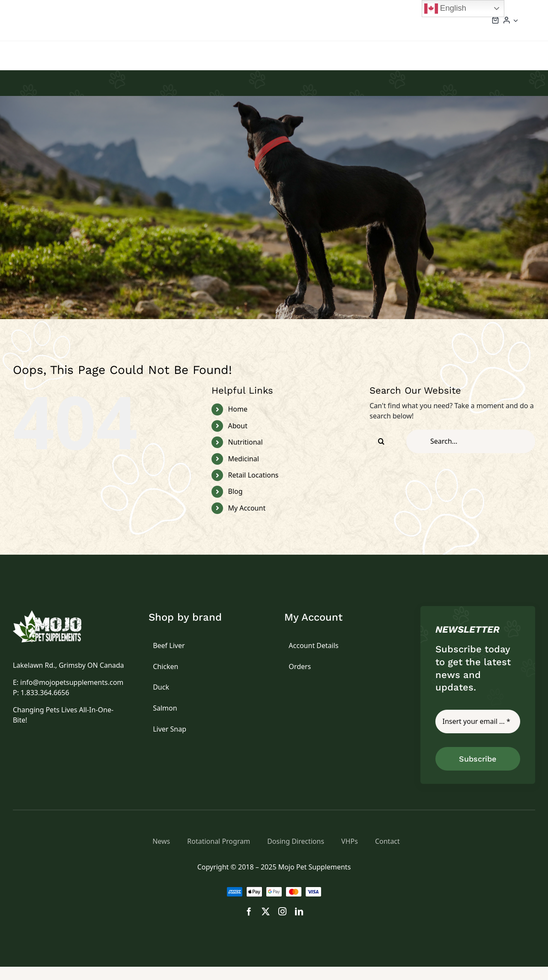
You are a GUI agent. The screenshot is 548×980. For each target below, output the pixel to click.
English (445, 9)
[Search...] (471, 455)
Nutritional (246, 455)
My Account (247, 521)
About (238, 439)
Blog (235, 505)
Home (238, 423)
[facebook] (249, 925)
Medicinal (244, 472)
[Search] (381, 455)
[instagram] (282, 925)
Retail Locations (253, 488)
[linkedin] (299, 925)
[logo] (57, 627)
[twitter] (266, 925)
